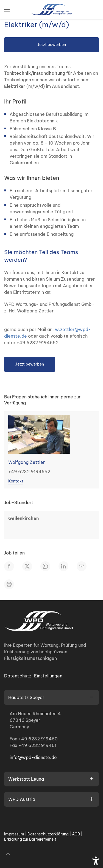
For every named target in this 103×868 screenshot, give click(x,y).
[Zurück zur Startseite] (52, 10)
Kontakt (16, 481)
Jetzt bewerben (52, 45)
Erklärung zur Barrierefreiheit (30, 839)
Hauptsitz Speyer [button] (26, 697)
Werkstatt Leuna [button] (26, 779)
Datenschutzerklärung (48, 834)
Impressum (14, 834)
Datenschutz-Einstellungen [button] (33, 676)
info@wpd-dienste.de (33, 757)
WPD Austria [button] (22, 799)
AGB (76, 834)
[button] (7, 10)
